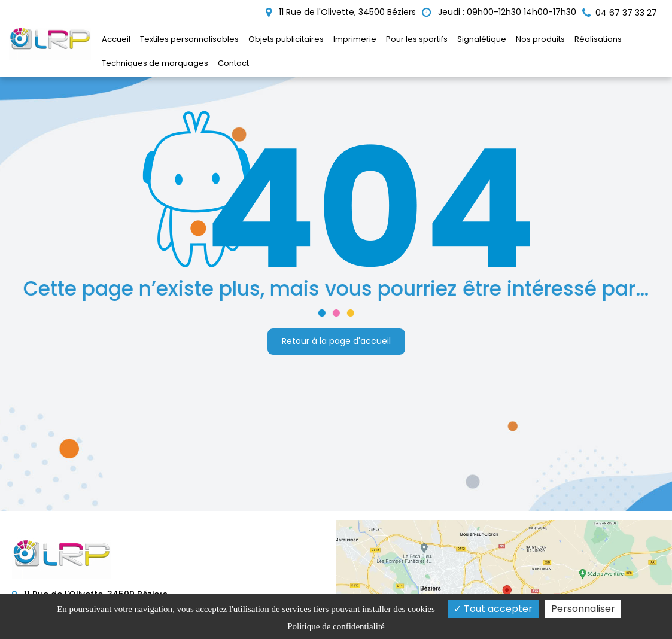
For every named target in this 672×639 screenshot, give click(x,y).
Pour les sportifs (417, 39)
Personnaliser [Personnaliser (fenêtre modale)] (583, 609)
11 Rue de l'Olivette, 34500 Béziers (341, 12)
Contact (233, 63)
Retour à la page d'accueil (336, 340)
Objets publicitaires (286, 39)
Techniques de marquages (155, 63)
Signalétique (482, 39)
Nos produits (540, 39)
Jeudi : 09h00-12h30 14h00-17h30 (499, 12)
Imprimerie (355, 39)
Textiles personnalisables (189, 39)
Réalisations (598, 39)
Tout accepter (493, 609)
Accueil (116, 39)
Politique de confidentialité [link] (336, 626)
